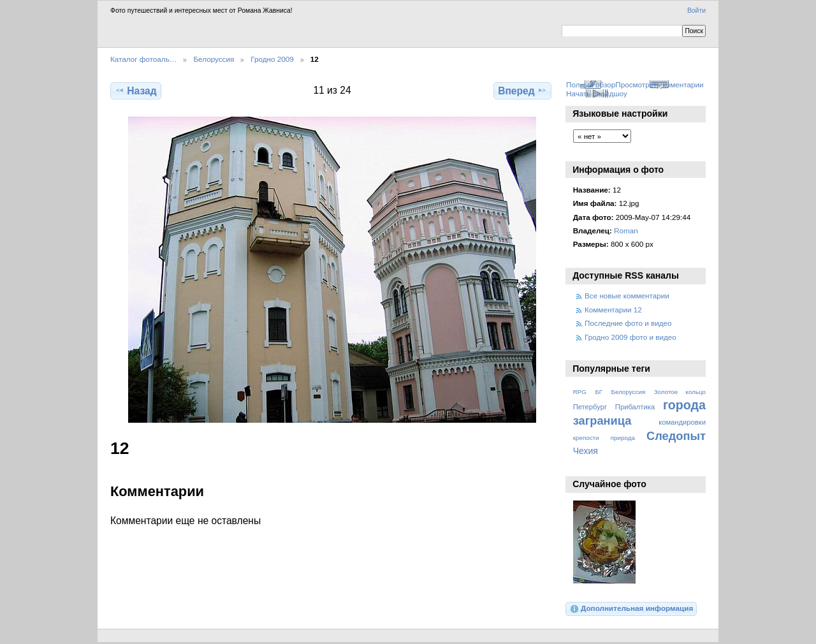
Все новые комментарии (627, 296)
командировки (682, 422)
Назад (135, 91)
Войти (696, 11)
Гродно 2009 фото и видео (630, 337)
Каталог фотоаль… (143, 59)
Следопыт (676, 436)
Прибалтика (635, 407)
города (684, 405)
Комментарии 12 (613, 310)
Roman (626, 231)
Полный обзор (591, 84)
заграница (602, 421)
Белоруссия (214, 59)
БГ (599, 392)
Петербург (590, 407)
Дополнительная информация (631, 609)
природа (623, 438)
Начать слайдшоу (597, 93)
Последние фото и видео (628, 323)
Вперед (522, 91)
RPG (580, 392)
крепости (586, 438)
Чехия (586, 451)
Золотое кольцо (680, 392)
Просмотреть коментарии (659, 84)
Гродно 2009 (272, 59)
